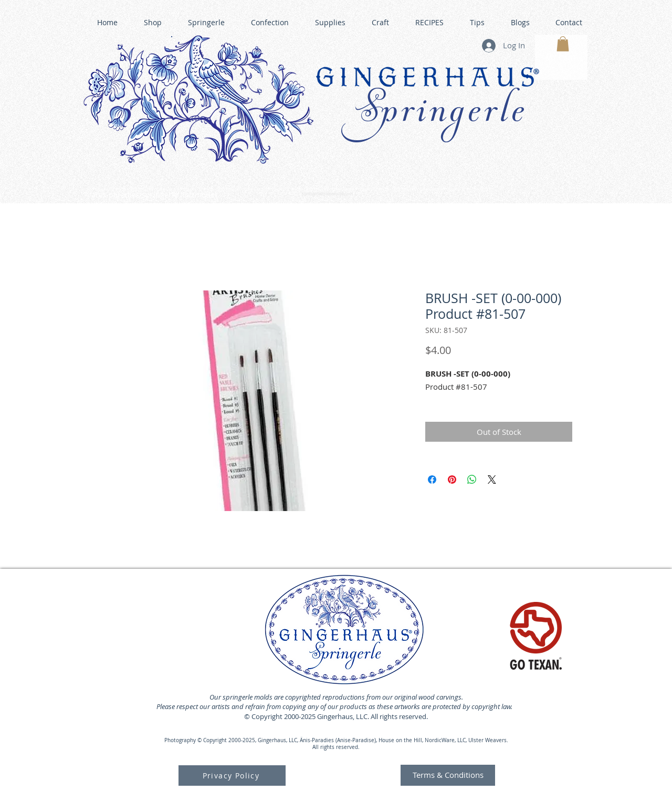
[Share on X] (492, 480)
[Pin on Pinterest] (452, 480)
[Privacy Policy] (232, 776)
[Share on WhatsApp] (472, 480)
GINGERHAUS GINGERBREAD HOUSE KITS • (435, 190)
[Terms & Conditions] (448, 775)
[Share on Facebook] (432, 480)
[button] (563, 44)
